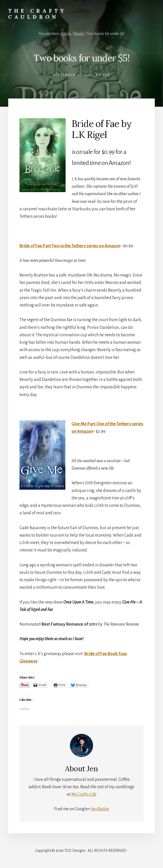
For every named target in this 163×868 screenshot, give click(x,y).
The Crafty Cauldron (37, 14)
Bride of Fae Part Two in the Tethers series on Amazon (70, 246)
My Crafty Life (84, 794)
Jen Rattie (100, 809)
